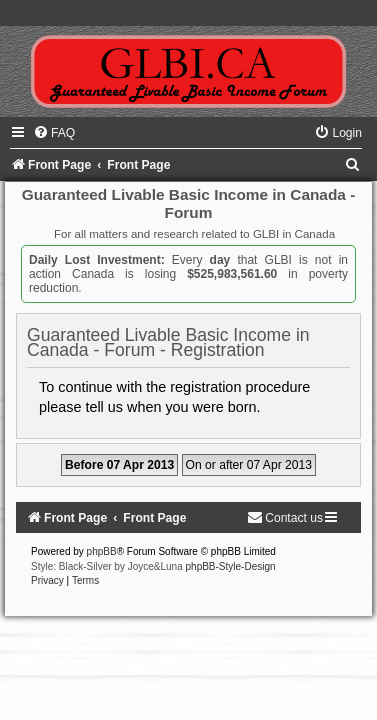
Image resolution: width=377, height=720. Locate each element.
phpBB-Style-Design (231, 566)
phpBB (102, 551)
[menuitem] (54, 133)
